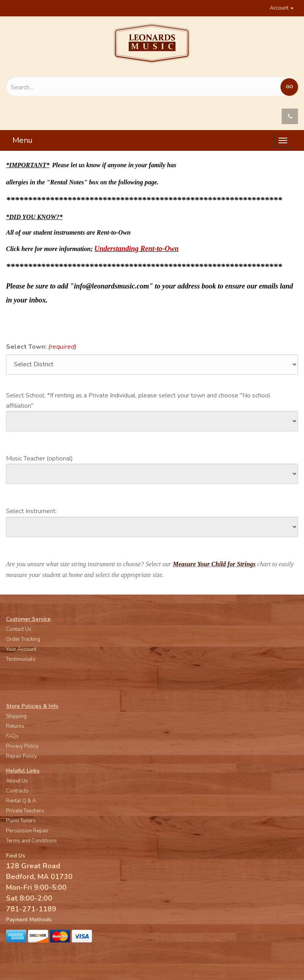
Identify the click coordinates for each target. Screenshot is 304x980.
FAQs (12, 736)
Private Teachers (25, 811)
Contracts (17, 791)
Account (282, 8)
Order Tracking (23, 639)
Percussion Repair (27, 831)
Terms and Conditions (31, 841)
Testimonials (21, 659)
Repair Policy (22, 756)
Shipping (16, 716)
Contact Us (19, 629)
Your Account (21, 649)
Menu (23, 140)
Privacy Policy (22, 746)
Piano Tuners (21, 821)
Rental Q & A (21, 801)
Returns (15, 726)
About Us (17, 781)
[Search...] (108, 87)
